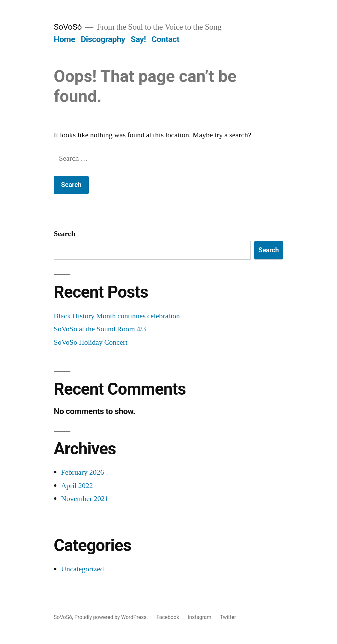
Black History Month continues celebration (117, 316)
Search (64, 234)
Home (64, 39)
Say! (138, 39)
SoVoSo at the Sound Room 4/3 (100, 329)
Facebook (168, 617)
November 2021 (85, 499)
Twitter (228, 617)
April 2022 (77, 486)
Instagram (200, 617)
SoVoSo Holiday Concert (91, 342)
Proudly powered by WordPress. (112, 617)
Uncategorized (82, 569)
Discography (103, 39)
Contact (165, 39)
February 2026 (82, 472)
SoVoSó (68, 27)
